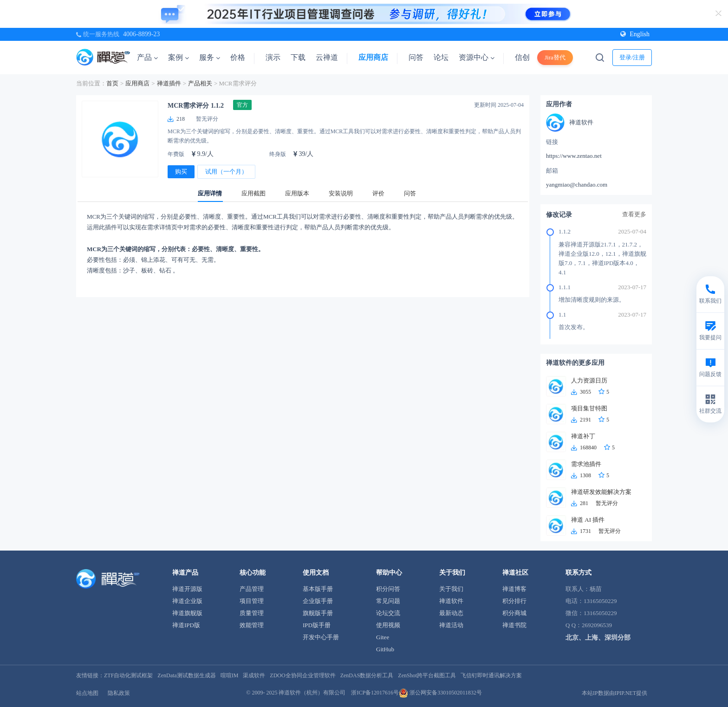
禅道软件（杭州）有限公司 (312, 693)
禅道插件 (169, 83)
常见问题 (388, 601)
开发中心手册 (321, 637)
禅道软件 (451, 601)
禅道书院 (514, 625)
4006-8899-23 (141, 34)
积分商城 (514, 613)
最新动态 (451, 613)
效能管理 (252, 625)
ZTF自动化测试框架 (128, 675)
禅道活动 (451, 625)
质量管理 (252, 613)
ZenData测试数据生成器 (186, 675)
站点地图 (87, 693)
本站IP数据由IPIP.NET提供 (614, 693)
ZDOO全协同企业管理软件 (302, 675)
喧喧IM (230, 675)
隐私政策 (119, 693)
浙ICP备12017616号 (375, 693)
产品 (147, 57)
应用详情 (210, 193)
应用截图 (253, 193)
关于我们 (451, 589)
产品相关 (200, 83)
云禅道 (327, 57)
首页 (112, 83)
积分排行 (514, 601)
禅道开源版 (187, 589)
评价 (378, 193)
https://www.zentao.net (574, 156)
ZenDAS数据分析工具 (367, 675)
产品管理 (252, 589)
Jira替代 (555, 57)
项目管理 (252, 601)
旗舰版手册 (318, 613)
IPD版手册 (317, 625)
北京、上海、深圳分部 (598, 638)
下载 (298, 57)
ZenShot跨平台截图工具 (427, 675)
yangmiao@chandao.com (577, 185)
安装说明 (341, 193)
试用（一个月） (226, 172)
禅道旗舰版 (187, 613)
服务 (210, 57)
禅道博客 (514, 589)
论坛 (441, 57)
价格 (238, 57)
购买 (181, 172)
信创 (522, 57)
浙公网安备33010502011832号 (440, 693)
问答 (416, 57)
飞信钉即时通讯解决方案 (491, 675)
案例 (179, 57)
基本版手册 (318, 589)
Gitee (383, 637)
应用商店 (373, 57)
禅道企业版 (187, 601)
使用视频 (388, 625)
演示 (273, 57)
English (635, 34)
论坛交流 (388, 613)
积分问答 (388, 589)
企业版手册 (318, 601)
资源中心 (477, 57)
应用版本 (297, 193)
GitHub (385, 649)
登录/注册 (632, 57)
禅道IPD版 (186, 625)
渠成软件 (254, 675)
